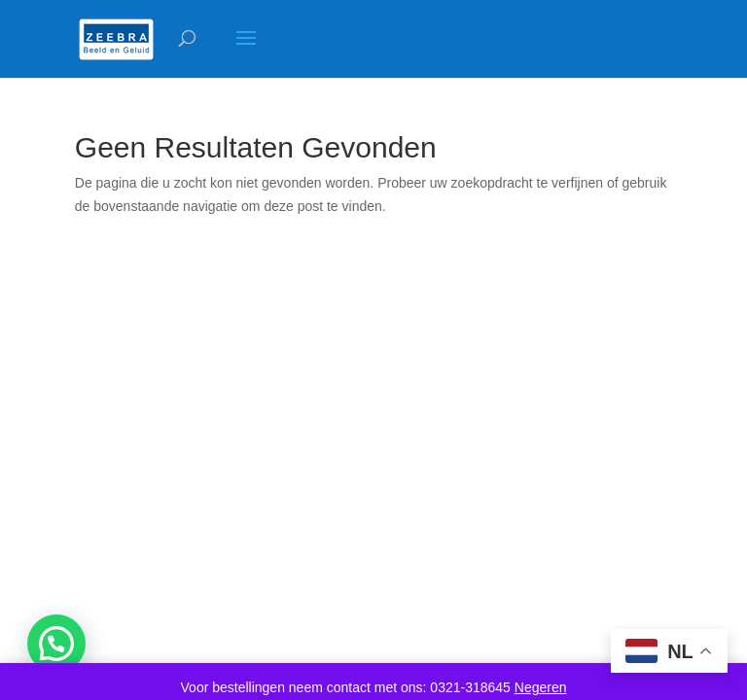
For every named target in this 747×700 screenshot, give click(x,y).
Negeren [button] (541, 687)
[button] (56, 644)
